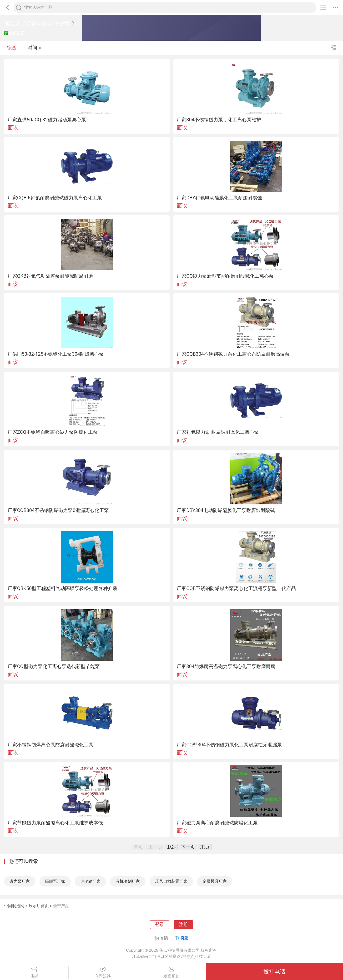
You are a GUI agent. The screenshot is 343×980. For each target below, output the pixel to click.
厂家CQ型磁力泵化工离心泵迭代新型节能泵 (54, 666)
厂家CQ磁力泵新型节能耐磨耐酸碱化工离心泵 (225, 276)
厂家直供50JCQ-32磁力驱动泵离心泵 (47, 120)
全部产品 (61, 906)
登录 (160, 925)
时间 (34, 48)
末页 (205, 847)
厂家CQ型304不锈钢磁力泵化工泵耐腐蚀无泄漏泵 (229, 745)
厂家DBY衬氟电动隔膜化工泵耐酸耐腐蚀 (219, 198)
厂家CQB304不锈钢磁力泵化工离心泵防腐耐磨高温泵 (233, 354)
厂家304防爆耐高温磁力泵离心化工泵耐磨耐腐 (226, 666)
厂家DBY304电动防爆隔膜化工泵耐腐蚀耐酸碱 (226, 510)
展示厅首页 (39, 906)
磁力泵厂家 (20, 881)
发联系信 (171, 973)
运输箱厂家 (90, 881)
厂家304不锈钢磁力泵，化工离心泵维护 (219, 120)
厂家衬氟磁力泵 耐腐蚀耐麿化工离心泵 (218, 432)
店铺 (34, 973)
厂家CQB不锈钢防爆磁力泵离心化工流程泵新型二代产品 (236, 588)
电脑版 (182, 938)
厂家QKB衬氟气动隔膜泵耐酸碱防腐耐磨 (50, 276)
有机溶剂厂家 (128, 881)
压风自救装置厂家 (171, 881)
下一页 (188, 847)
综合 (12, 48)
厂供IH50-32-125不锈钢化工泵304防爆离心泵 (56, 354)
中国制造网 (14, 906)
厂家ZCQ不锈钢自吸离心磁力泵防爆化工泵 (53, 432)
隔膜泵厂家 (55, 881)
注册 (183, 925)
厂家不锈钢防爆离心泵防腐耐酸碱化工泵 (50, 745)
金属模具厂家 (215, 881)
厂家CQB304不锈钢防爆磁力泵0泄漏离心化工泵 (58, 510)
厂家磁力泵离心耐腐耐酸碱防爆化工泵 (217, 823)
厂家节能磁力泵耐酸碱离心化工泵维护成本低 (55, 823)
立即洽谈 (103, 973)
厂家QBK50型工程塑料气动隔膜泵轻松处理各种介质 (63, 588)
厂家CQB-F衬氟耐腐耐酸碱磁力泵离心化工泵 (55, 198)
